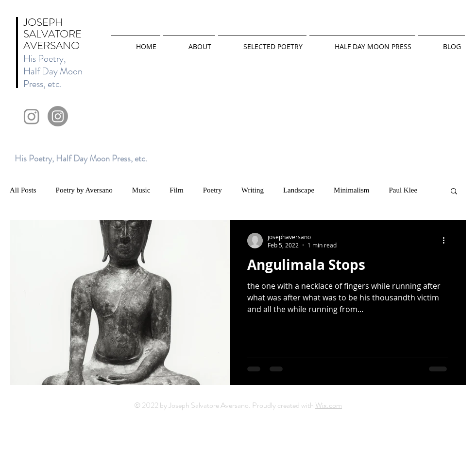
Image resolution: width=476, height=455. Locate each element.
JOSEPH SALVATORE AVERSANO (52, 34)
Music (141, 190)
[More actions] (447, 241)
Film (176, 190)
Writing (253, 190)
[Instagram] (32, 116)
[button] (454, 192)
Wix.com (329, 405)
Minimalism (351, 190)
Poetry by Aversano (84, 190)
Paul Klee (403, 190)
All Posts (23, 190)
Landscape (299, 190)
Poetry (212, 190)
